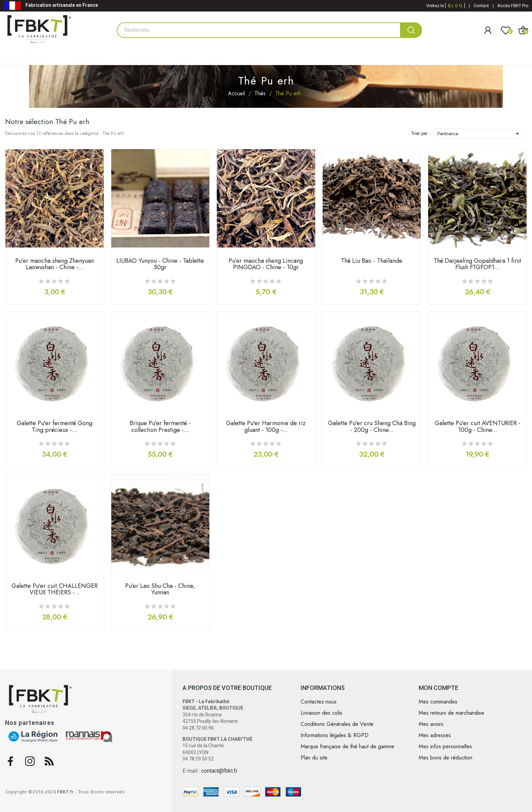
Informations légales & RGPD (335, 735)
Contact (481, 6)
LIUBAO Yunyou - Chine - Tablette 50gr (160, 265)
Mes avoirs (431, 724)
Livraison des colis (321, 713)
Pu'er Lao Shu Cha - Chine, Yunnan (160, 590)
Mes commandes (438, 702)
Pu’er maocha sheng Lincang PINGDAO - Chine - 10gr (266, 265)
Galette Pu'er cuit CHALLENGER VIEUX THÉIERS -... (55, 590)
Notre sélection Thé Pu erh (47, 122)
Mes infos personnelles (445, 747)
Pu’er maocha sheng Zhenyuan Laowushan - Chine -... (55, 265)
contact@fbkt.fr (219, 771)
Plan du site (314, 758)
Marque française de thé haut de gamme (347, 747)
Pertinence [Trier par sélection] (479, 134)
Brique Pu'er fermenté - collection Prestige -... (160, 427)
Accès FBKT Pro (513, 6)
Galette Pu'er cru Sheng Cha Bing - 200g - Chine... (372, 427)
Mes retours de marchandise (451, 713)
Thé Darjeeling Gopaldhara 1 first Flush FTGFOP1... (477, 265)
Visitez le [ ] (446, 6)
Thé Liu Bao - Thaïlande (372, 261)
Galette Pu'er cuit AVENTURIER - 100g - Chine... (478, 427)
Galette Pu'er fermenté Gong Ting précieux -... (54, 427)
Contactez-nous (319, 702)
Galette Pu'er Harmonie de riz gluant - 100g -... (266, 427)
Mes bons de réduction (445, 758)
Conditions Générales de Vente (337, 724)
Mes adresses (435, 735)
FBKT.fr (65, 792)
